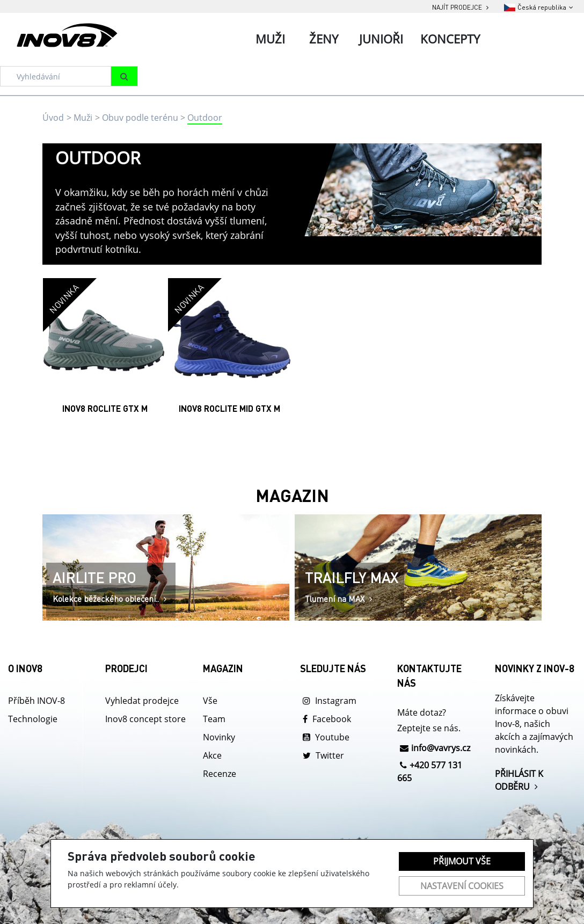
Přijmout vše (462, 861)
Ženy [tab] (324, 39)
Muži (83, 118)
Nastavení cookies (462, 886)
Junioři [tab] (381, 39)
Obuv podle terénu (140, 118)
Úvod (53, 118)
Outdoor (205, 118)
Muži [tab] (270, 39)
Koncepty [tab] (450, 39)
